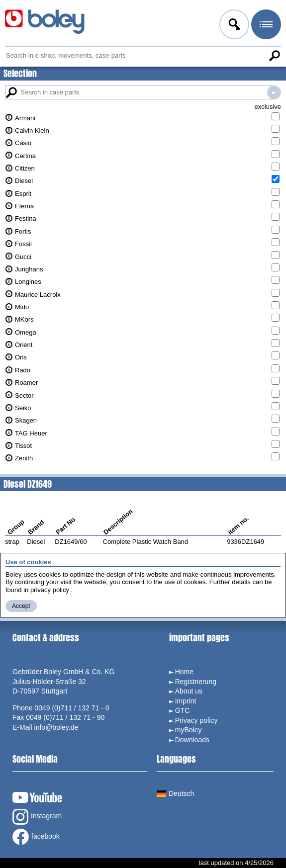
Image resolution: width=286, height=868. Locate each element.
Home (184, 672)
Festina (26, 218)
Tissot (23, 446)
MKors (24, 319)
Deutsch (175, 793)
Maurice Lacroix (38, 295)
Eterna (24, 206)
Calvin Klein (32, 130)
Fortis (23, 231)
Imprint (186, 701)
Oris (21, 357)
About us (189, 691)
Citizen (25, 168)
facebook (36, 837)
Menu (265, 26)
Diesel (24, 181)
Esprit (23, 194)
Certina (25, 156)
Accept (21, 606)
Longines (28, 282)
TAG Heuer (31, 433)
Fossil (23, 244)
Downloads (192, 740)
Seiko (23, 408)
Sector (24, 395)
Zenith (24, 458)
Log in (233, 26)
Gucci (23, 257)
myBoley (189, 730)
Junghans (29, 269)
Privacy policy (196, 720)
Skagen (26, 420)
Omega (26, 332)
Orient (24, 345)
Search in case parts (274, 92)
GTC (183, 710)
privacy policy (50, 590)
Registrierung (196, 682)
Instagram (37, 817)
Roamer (26, 383)
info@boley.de (56, 727)
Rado (23, 370)
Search (274, 56)
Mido (22, 307)
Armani (25, 118)
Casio (23, 143)
